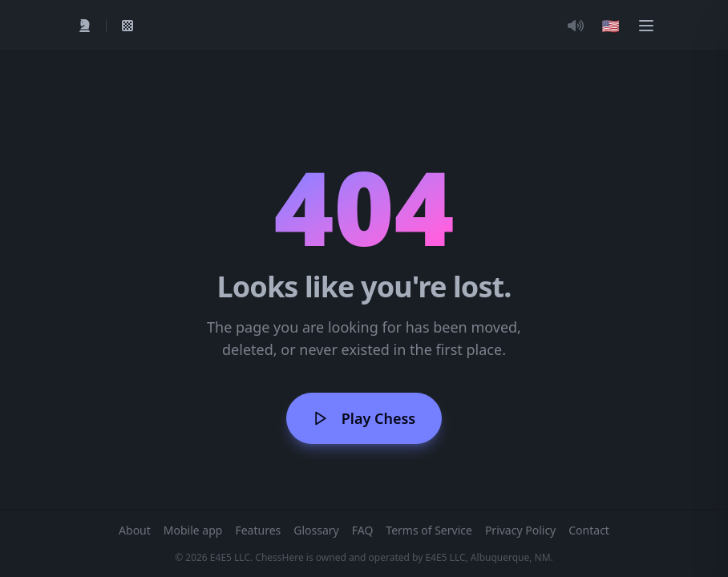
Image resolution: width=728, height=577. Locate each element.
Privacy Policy (520, 530)
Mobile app (193, 530)
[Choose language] (611, 26)
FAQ (363, 530)
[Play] (85, 26)
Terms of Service (429, 530)
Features (258, 530)
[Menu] (646, 26)
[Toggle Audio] (576, 26)
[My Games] (127, 26)
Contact (589, 530)
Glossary (316, 530)
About (135, 530)
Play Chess (364, 418)
